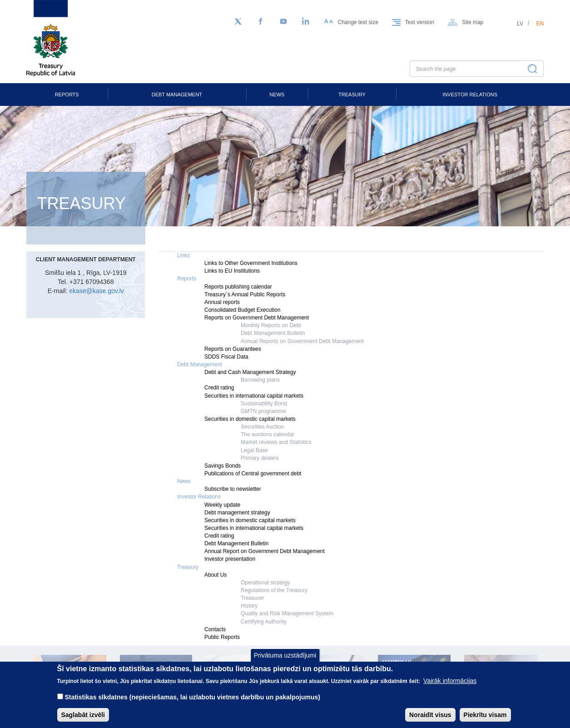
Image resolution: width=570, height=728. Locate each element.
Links (183, 255)
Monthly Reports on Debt (271, 325)
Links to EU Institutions (232, 271)
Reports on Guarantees (233, 349)
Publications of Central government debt (253, 474)
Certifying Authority (264, 622)
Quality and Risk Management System (287, 613)
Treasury (352, 95)
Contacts (215, 629)
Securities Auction (262, 427)
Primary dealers (260, 458)
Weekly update (222, 505)
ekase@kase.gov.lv (97, 291)
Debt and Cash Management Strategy (250, 372)
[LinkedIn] (306, 22)
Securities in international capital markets (254, 396)
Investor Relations (470, 95)
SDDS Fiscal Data (226, 357)
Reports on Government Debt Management (257, 318)
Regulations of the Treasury (274, 590)
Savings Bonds (223, 466)
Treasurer (253, 598)
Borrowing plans (260, 380)
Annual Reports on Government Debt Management (302, 341)
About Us (216, 575)
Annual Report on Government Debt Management (265, 551)
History (249, 606)
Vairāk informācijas (450, 688)
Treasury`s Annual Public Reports (245, 294)
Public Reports (222, 637)
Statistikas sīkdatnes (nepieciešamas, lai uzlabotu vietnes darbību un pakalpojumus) (192, 704)
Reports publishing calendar (238, 287)
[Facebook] (261, 22)
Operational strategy (265, 583)
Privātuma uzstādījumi (285, 662)
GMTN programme (263, 411)
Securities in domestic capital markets (250, 419)
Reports (67, 95)
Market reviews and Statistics (276, 442)
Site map (473, 22)
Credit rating (219, 388)
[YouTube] (283, 22)
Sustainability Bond (264, 404)
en (540, 24)
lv (520, 24)
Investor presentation (230, 559)
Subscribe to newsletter (233, 489)
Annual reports (222, 302)
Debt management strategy (237, 513)
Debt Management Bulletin (273, 333)
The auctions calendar (268, 434)
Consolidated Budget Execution (242, 310)
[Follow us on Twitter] (238, 22)
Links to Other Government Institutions (251, 263)
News (277, 95)
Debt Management (177, 95)
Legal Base (254, 450)
